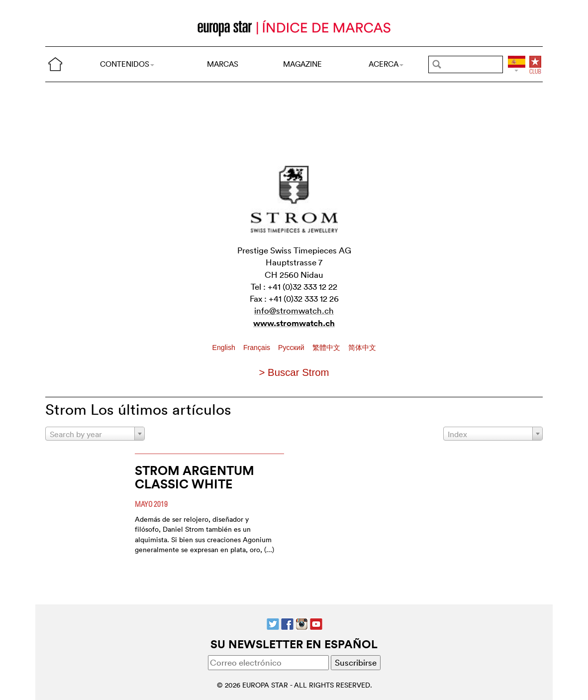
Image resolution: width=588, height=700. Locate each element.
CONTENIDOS (127, 64)
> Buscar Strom (294, 372)
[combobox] (95, 434)
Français (258, 348)
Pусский (292, 348)
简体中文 (362, 348)
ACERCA (386, 64)
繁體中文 (327, 348)
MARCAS (223, 64)
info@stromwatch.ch (294, 310)
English (225, 348)
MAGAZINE (302, 64)
